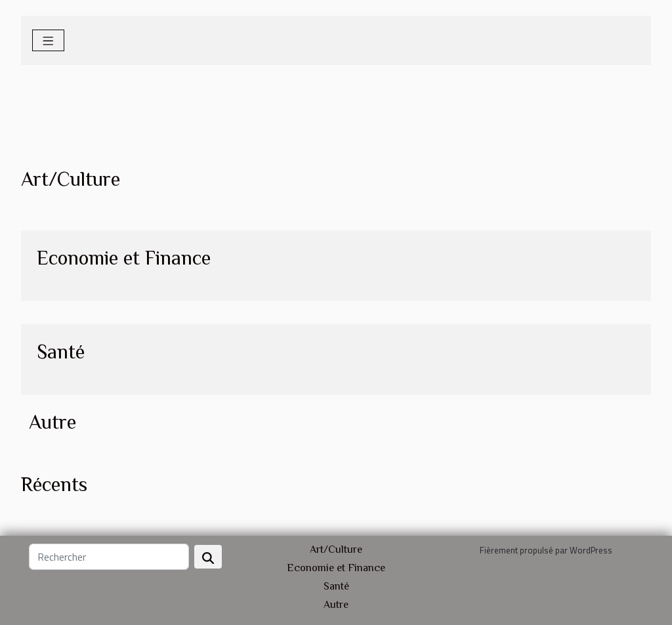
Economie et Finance (336, 568)
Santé (336, 586)
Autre (336, 605)
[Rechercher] (109, 557)
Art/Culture (336, 550)
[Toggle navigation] (48, 40)
